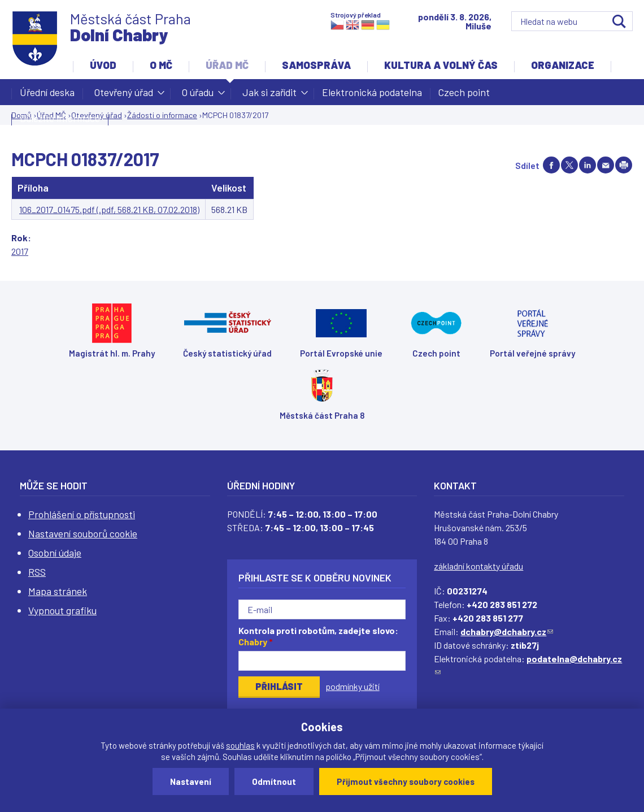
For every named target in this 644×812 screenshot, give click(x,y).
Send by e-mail (606, 165)
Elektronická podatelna (372, 92)
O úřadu (198, 95)
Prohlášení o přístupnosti (82, 514)
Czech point (464, 92)
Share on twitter (569, 165)
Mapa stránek (58, 591)
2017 (20, 251)
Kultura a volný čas (441, 65)
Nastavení (191, 781)
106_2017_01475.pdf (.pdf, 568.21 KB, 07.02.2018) (109, 209)
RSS (37, 572)
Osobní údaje (55, 553)
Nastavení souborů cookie (83, 533)
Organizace (563, 65)
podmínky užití (353, 686)
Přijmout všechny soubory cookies (406, 781)
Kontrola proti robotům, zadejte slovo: (318, 636)
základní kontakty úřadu (478, 566)
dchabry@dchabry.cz (507, 631)
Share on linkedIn (588, 165)
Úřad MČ (227, 65)
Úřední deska (47, 92)
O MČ (161, 65)
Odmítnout (274, 781)
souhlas (240, 745)
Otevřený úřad (124, 95)
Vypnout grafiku (62, 610)
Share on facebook (551, 165)
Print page (624, 165)
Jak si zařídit (269, 95)
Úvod (103, 65)
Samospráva (316, 65)
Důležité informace (60, 118)
